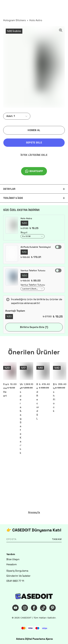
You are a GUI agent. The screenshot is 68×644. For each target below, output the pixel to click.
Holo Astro (36, 20)
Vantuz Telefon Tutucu (33, 270)
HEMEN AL (34, 130)
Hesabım (12, 564)
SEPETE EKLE (34, 143)
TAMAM (57, 539)
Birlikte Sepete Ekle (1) (34, 327)
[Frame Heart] (10, 371)
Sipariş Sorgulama (17, 571)
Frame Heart (5, 390)
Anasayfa (34, 512)
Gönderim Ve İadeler (18, 576)
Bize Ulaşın (13, 559)
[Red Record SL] (43, 371)
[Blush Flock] (60, 371)
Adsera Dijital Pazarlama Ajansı (34, 639)
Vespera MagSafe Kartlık (21, 419)
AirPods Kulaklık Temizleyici (36, 247)
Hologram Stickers (14, 20)
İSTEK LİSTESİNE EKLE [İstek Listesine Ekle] (34, 155)
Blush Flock (54, 398)
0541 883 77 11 (15, 581)
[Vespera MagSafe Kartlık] (26, 371)
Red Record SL (38, 401)
